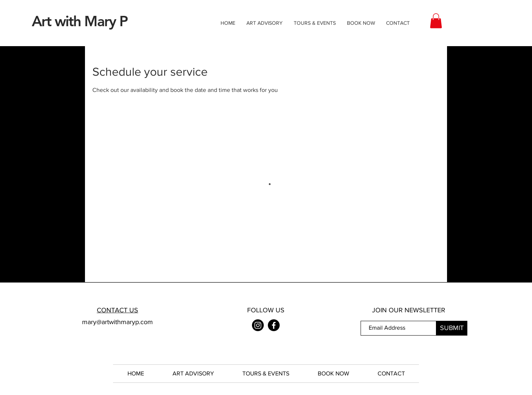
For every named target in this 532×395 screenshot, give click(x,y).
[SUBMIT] (452, 328)
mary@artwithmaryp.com (117, 322)
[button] (436, 21)
